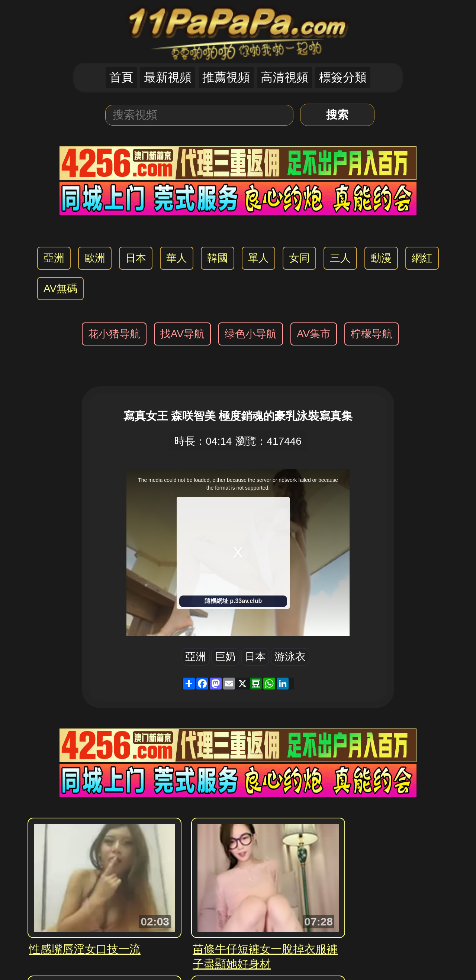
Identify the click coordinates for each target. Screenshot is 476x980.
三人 (340, 258)
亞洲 (54, 258)
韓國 (218, 258)
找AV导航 (182, 334)
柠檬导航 (372, 334)
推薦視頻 (226, 77)
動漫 (381, 258)
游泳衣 (290, 657)
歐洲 (95, 258)
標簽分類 (343, 77)
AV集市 (314, 334)
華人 (177, 258)
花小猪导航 (114, 334)
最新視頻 (168, 77)
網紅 (422, 258)
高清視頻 (284, 77)
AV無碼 (60, 288)
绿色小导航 (251, 334)
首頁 (121, 77)
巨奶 (225, 657)
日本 (136, 258)
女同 (299, 258)
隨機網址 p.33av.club (233, 601)
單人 (258, 258)
